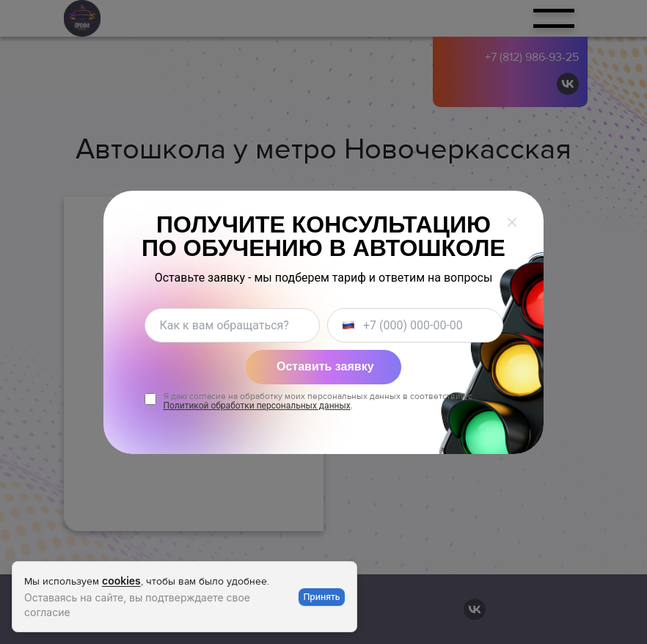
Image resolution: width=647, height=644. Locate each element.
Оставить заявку (325, 366)
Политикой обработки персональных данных (257, 406)
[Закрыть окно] (512, 222)
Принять (321, 597)
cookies (121, 581)
